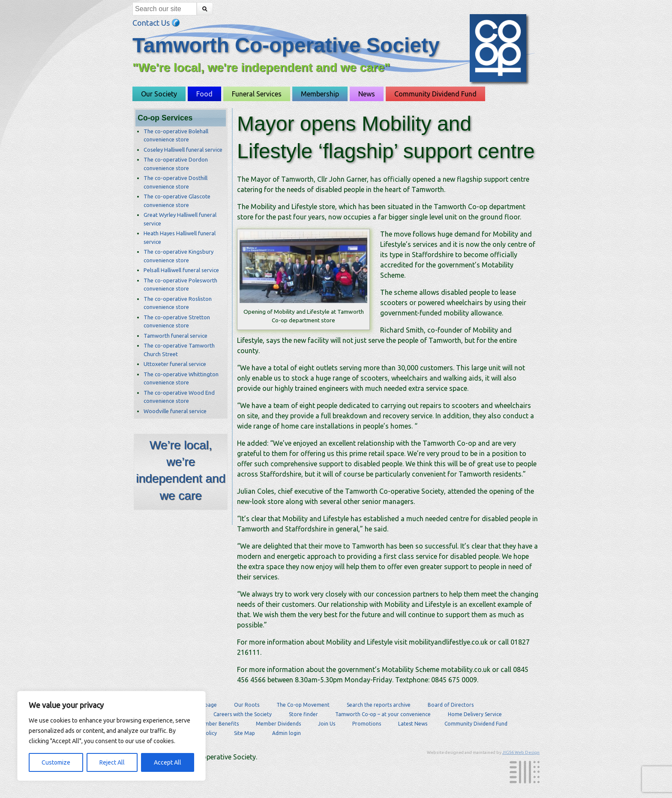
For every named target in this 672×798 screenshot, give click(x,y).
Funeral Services (257, 94)
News (367, 94)
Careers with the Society (243, 714)
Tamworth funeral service (175, 336)
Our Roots (247, 705)
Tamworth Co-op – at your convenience (383, 714)
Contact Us (156, 23)
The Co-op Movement (303, 705)
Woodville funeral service (175, 411)
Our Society (159, 94)
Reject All (112, 762)
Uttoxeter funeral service (175, 364)
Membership (320, 94)
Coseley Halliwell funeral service (183, 150)
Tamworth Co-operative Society (286, 45)
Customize (56, 762)
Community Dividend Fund (435, 94)
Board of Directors (451, 705)
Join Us (327, 724)
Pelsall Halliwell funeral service (181, 270)
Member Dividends (278, 724)
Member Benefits (218, 724)
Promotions (367, 724)
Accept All (168, 762)
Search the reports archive (379, 705)
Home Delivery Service (475, 714)
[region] (111, 736)
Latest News (413, 724)
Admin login (286, 733)
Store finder (303, 714)
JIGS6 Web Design (521, 752)
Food (204, 94)
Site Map (244, 733)
